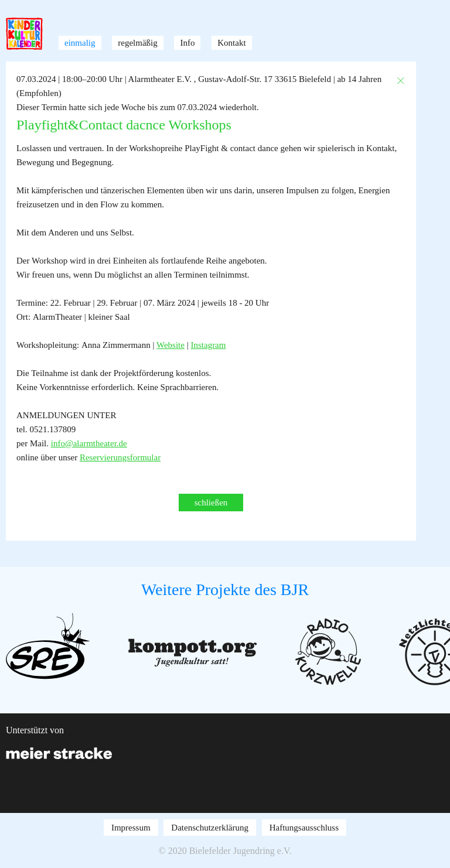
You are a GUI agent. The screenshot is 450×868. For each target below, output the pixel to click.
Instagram (208, 345)
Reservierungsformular (120, 457)
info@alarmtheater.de (89, 443)
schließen (211, 503)
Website (171, 345)
